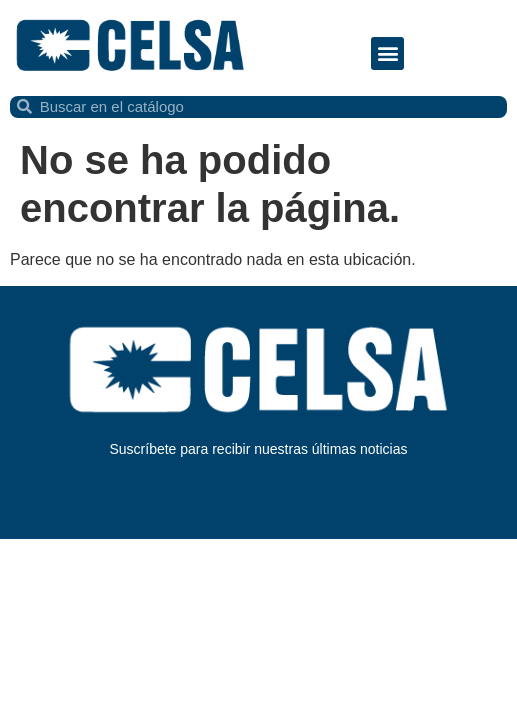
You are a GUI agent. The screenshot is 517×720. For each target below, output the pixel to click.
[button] (387, 53)
